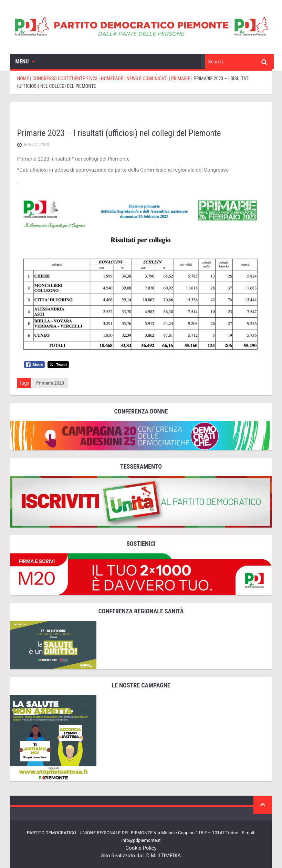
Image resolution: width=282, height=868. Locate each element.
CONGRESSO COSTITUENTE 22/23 (60, 115)
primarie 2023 (50, 383)
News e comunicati (172, 115)
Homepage (123, 115)
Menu (25, 62)
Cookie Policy (141, 848)
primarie (218, 115)
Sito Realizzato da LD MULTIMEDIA (141, 856)
